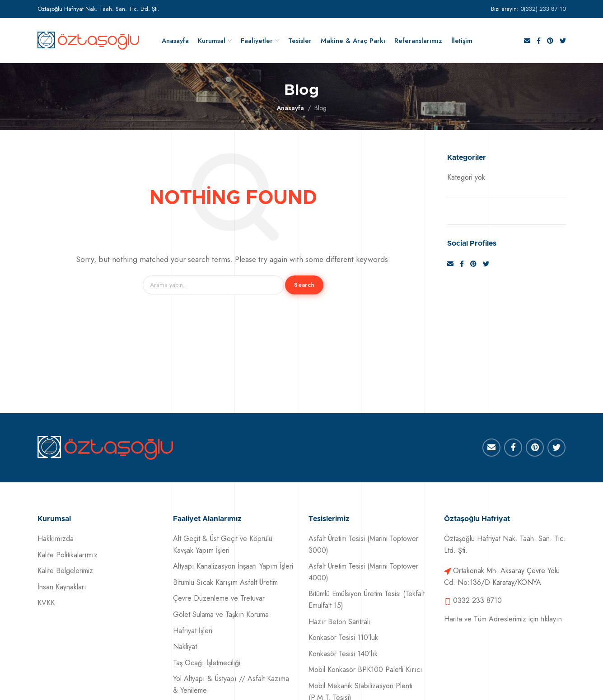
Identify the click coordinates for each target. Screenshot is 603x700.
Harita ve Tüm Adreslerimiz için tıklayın (503, 619)
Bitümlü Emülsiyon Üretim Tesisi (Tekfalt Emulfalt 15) (367, 600)
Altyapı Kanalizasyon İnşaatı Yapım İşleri (233, 566)
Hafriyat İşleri (193, 631)
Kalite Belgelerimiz (65, 571)
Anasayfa (290, 108)
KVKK (46, 603)
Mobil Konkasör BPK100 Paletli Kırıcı (365, 670)
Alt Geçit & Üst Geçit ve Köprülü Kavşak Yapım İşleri (223, 544)
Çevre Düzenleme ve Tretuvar (219, 598)
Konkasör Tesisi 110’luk (343, 637)
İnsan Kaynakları (62, 587)
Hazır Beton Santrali (339, 622)
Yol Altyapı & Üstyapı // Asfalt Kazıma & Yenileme (231, 684)
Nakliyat (185, 646)
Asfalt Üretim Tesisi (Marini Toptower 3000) (363, 544)
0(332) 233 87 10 (543, 9)
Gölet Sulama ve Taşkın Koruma (221, 614)
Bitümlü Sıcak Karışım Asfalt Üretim (225, 582)
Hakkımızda (56, 539)
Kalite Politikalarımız (68, 555)
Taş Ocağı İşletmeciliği (207, 663)
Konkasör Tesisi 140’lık (343, 654)
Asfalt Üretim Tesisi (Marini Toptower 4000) (363, 572)
